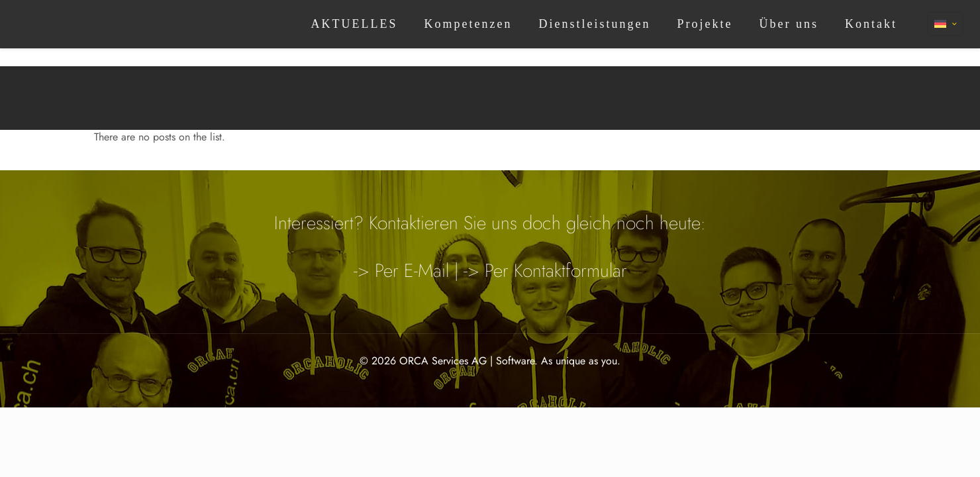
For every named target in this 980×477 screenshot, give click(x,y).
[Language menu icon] (945, 24)
